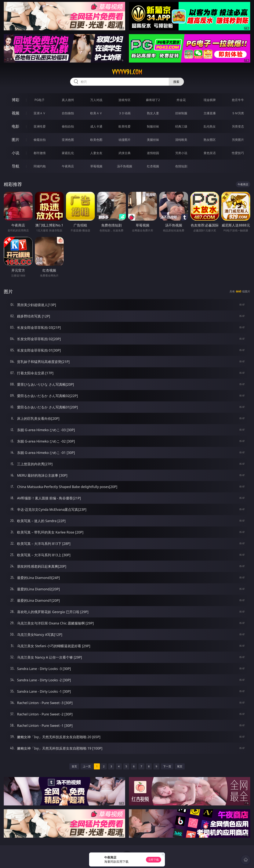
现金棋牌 (210, 100)
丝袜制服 (181, 113)
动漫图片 (125, 140)
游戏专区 (125, 100)
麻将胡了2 (153, 100)
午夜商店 (68, 166)
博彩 (16, 100)
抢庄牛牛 (238, 100)
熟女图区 (210, 140)
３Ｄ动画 (125, 113)
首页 (74, 766)
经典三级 (181, 126)
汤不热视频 (125, 166)
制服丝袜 (153, 126)
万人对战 (96, 100)
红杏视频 (153, 166)
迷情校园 (153, 153)
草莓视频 (96, 166)
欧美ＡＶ (96, 113)
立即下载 (154, 860)
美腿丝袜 (153, 140)
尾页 (180, 766)
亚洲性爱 (40, 126)
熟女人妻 (153, 113)
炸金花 (181, 100)
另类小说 (181, 153)
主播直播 (210, 113)
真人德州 (68, 100)
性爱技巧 (238, 153)
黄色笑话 (210, 153)
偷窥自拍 (40, 140)
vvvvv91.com (127, 72)
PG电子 (40, 100)
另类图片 (238, 140)
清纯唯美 (181, 140)
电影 (16, 126)
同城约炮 (40, 166)
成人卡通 (96, 126)
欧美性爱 (125, 126)
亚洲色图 (68, 140)
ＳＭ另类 (238, 113)
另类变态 (238, 126)
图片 (16, 140)
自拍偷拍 (68, 113)
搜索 (176, 82)
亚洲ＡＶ (40, 113)
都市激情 (40, 153)
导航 (16, 166)
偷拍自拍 (68, 126)
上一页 (87, 766)
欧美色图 (96, 140)
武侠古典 (125, 153)
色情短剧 (181, 166)
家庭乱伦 (68, 153)
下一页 (167, 766)
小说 (16, 153)
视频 (16, 113)
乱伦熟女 (210, 126)
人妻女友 (96, 153)
